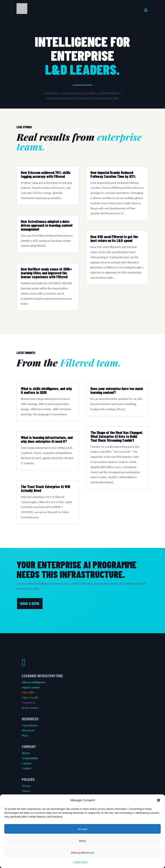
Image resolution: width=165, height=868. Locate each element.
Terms (26, 791)
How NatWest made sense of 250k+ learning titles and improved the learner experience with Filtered (46, 273)
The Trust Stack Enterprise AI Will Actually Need (45, 488)
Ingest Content (31, 687)
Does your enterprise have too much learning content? (117, 390)
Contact (27, 768)
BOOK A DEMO (30, 603)
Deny (82, 841)
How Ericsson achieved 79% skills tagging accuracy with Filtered (46, 174)
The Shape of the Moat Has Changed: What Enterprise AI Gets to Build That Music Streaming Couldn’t (117, 436)
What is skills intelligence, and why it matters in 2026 (46, 390)
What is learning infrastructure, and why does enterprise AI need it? (47, 439)
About (26, 753)
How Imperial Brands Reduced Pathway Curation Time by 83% (113, 174)
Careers (27, 763)
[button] (159, 800)
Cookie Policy (80, 862)
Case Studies (30, 725)
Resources (28, 730)
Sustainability (30, 758)
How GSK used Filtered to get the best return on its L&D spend (114, 239)
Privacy (26, 786)
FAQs (25, 736)
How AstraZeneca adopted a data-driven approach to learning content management (47, 225)
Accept (82, 829)
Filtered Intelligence (34, 682)
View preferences (83, 853)
